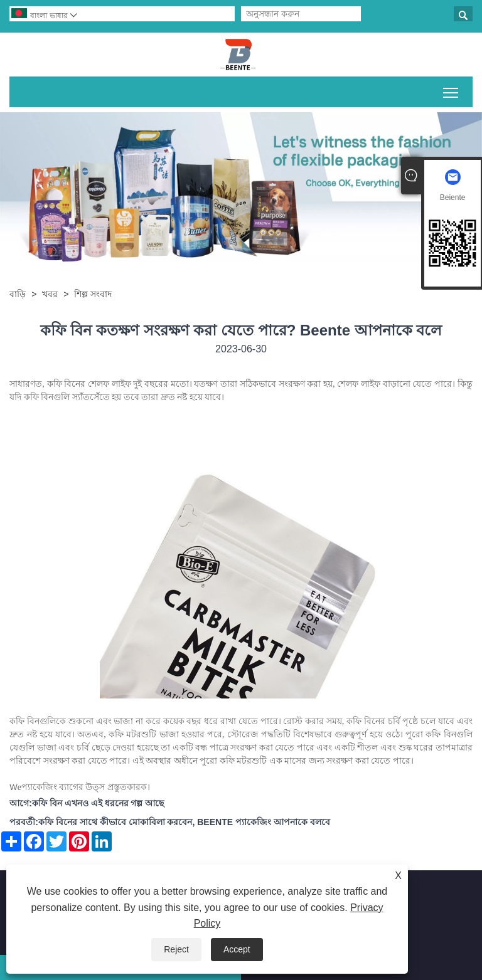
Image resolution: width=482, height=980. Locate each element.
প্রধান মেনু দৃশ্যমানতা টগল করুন (452, 90)
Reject (176, 949)
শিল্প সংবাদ (93, 294)
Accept (237, 949)
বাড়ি (18, 294)
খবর (50, 294)
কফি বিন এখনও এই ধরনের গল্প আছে (98, 803)
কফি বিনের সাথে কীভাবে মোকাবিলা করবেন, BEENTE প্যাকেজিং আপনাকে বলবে (184, 822)
